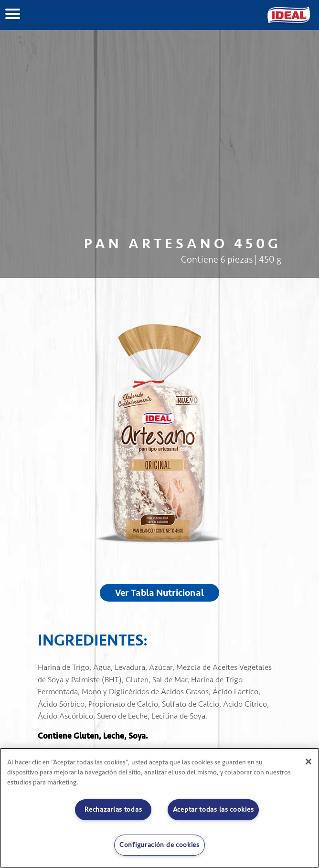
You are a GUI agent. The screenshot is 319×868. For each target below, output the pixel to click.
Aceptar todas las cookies (213, 810)
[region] (159, 808)
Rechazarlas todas (113, 810)
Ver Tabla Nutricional (159, 593)
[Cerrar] (308, 762)
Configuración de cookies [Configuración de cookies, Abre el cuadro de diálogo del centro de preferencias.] (159, 845)
